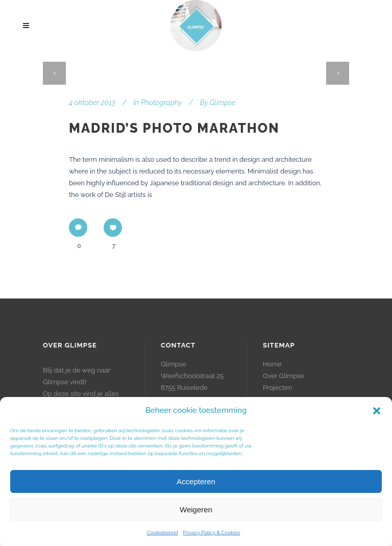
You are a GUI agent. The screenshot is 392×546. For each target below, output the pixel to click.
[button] (377, 411)
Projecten (277, 388)
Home (272, 364)
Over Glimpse (284, 376)
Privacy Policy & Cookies (212, 532)
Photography (161, 103)
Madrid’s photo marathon (174, 128)
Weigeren (196, 510)
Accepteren (196, 481)
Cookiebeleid (162, 532)
